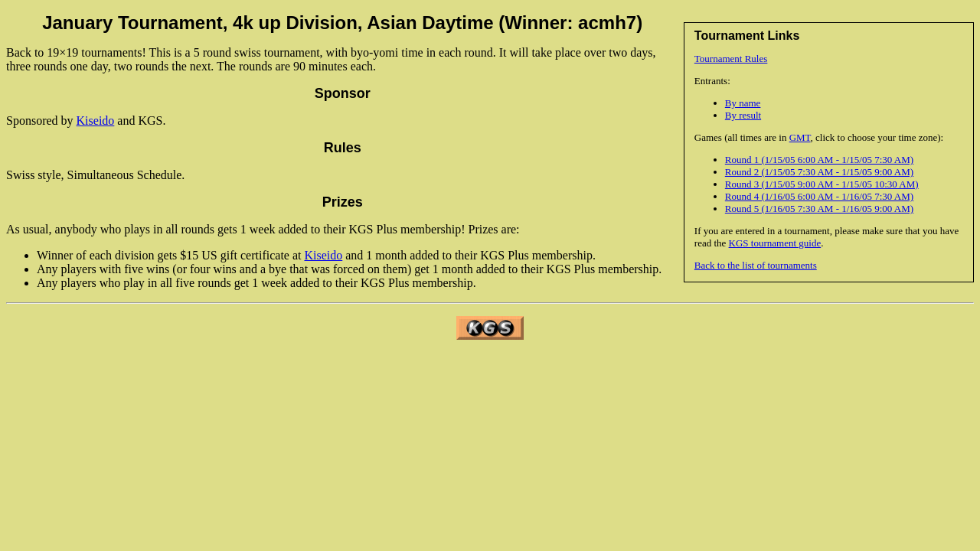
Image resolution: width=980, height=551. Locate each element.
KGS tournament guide (775, 243)
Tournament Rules (731, 59)
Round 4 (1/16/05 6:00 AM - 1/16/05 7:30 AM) (819, 196)
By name (743, 103)
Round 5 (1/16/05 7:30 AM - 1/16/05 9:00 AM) (819, 209)
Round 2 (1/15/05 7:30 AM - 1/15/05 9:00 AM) (819, 172)
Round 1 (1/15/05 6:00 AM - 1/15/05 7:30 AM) (819, 160)
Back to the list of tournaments (756, 265)
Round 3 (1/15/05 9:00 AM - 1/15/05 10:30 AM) (822, 184)
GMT (800, 137)
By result (743, 115)
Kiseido (96, 121)
